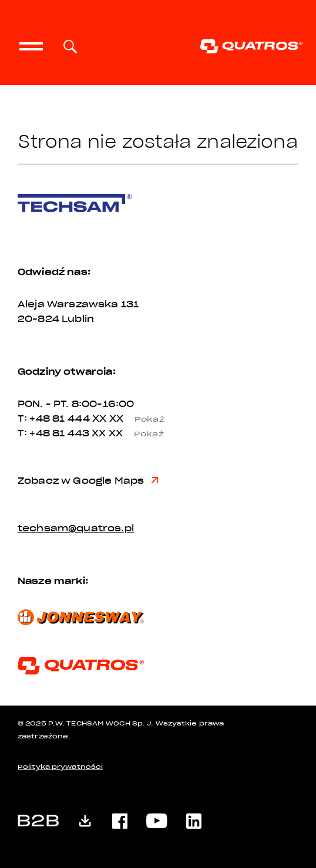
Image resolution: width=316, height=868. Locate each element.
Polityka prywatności (60, 767)
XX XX (133, 419)
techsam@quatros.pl (76, 528)
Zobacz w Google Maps (88, 481)
